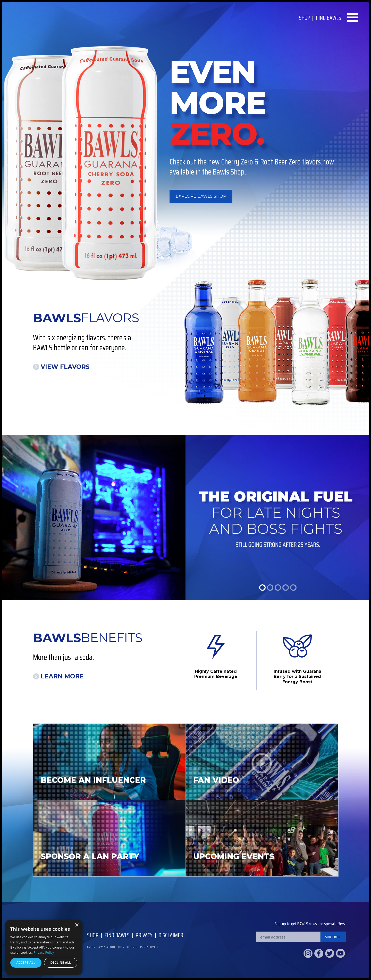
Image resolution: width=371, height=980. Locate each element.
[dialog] (44, 947)
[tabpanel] (185, 517)
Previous (171, 660)
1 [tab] (262, 588)
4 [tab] (286, 588)
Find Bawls (117, 935)
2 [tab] (270, 588)
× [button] (77, 925)
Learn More (62, 676)
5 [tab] (293, 588)
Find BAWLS (328, 18)
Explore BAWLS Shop (201, 196)
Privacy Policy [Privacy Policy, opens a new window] (44, 953)
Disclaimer (171, 935)
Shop (305, 18)
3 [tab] (278, 588)
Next (342, 660)
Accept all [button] (26, 963)
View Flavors (65, 367)
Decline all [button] (61, 963)
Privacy (144, 935)
